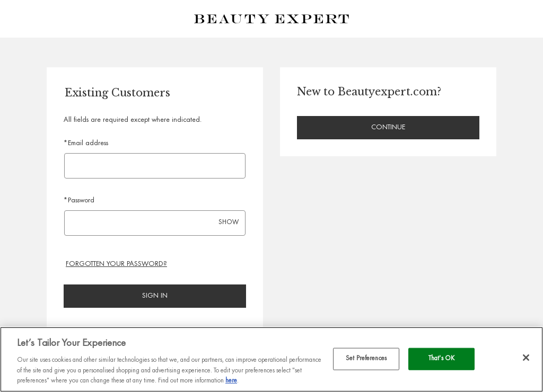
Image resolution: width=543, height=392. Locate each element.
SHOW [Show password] (229, 223)
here (231, 381)
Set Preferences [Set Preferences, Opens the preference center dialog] (366, 359)
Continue (388, 128)
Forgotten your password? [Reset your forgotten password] (116, 264)
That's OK (441, 359)
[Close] (526, 358)
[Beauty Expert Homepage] (271, 19)
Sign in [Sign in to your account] (155, 296)
